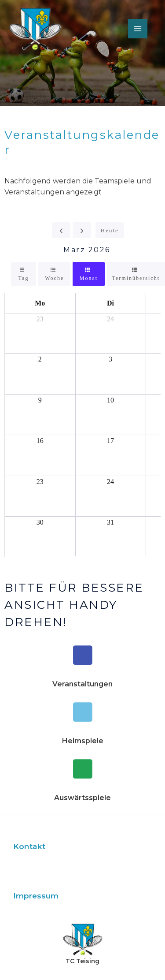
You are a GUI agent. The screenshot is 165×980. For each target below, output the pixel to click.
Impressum (36, 896)
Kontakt (29, 846)
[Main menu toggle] (138, 29)
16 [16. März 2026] (40, 441)
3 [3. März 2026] (110, 359)
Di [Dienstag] (110, 303)
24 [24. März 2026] (110, 482)
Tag (24, 278)
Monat (89, 278)
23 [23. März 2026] (40, 482)
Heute (110, 230)
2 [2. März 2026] (40, 359)
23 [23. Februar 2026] (40, 319)
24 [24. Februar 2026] (110, 319)
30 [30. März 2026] (40, 522)
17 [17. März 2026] (110, 441)
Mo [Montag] (40, 303)
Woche (54, 278)
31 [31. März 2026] (110, 522)
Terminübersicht (136, 278)
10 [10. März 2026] (110, 400)
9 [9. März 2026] (40, 400)
